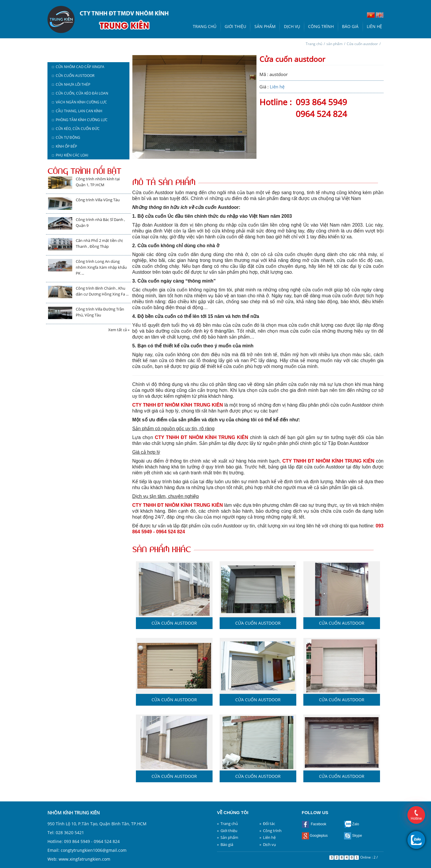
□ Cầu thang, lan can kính (77, 111)
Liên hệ (374, 26)
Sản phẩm (265, 26)
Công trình (321, 26)
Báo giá (350, 26)
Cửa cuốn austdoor (362, 44)
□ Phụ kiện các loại (70, 155)
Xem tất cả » (119, 330)
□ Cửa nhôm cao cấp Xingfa (78, 67)
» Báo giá (225, 844)
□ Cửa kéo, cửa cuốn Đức (76, 129)
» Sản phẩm (228, 837)
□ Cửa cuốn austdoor (73, 76)
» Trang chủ (227, 824)
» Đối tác (267, 824)
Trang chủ (205, 26)
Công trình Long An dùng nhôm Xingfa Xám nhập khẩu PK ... (101, 267)
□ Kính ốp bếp (64, 146)
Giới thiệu (235, 26)
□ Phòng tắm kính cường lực (80, 120)
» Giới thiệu (227, 831)
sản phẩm (334, 44)
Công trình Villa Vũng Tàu (98, 200)
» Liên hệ (268, 837)
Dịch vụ (292, 26)
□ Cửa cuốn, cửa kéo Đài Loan (80, 93)
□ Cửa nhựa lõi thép (71, 84)
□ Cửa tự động (66, 137)
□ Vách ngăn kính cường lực (79, 102)
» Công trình (270, 831)
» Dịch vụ (268, 844)
